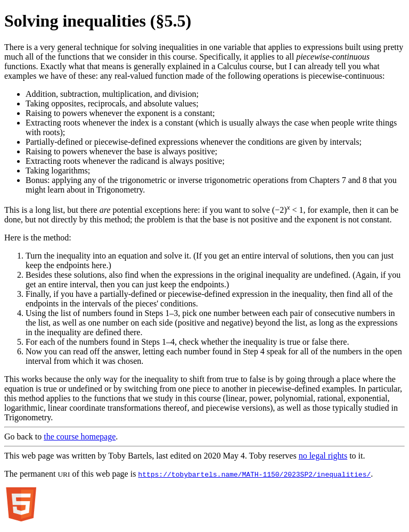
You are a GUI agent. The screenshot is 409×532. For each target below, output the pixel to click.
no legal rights (323, 456)
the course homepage (80, 437)
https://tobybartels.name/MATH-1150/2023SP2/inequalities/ (254, 474)
